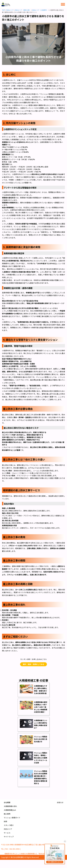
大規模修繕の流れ (10, 806)
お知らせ (60, 802)
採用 (5, 821)
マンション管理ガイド (12, 818)
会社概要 (7, 802)
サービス (7, 833)
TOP (3, 10)
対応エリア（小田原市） (40, 10)
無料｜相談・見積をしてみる (34, 664)
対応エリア (10, 10)
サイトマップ (9, 837)
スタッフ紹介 (9, 825)
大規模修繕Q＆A (10, 810)
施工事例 (7, 814)
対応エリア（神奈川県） (23, 10)
